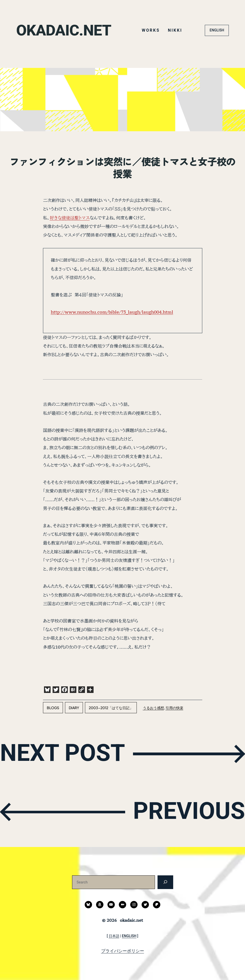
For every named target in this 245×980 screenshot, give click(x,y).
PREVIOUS (189, 811)
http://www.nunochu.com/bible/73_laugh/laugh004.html (112, 312)
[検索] (165, 882)
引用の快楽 (174, 708)
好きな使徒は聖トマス (70, 218)
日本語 (114, 936)
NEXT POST (63, 753)
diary (74, 708)
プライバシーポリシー (123, 951)
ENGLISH (217, 30)
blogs (53, 708)
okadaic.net (64, 30)
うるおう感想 (153, 708)
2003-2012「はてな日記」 (111, 708)
